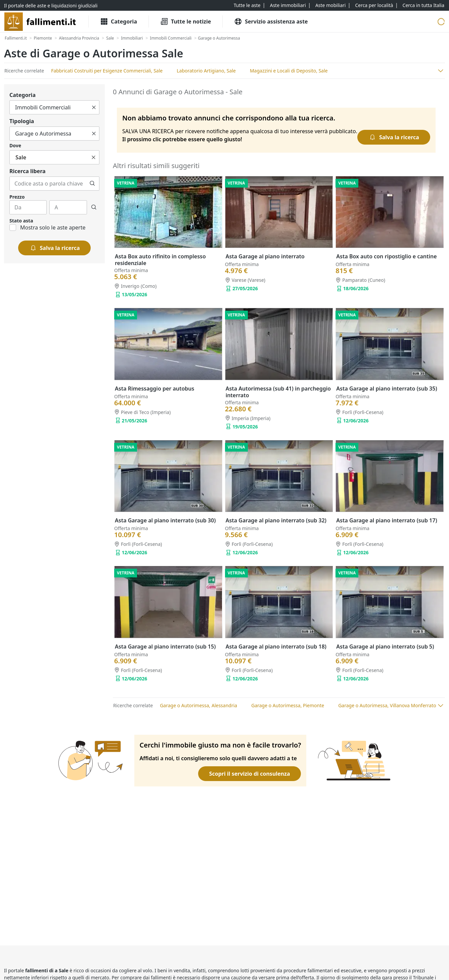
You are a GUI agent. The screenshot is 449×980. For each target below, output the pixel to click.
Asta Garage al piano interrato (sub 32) (276, 520)
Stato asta (21, 221)
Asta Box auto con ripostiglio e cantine (386, 256)
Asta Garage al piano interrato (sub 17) (387, 520)
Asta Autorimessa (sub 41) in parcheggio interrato (278, 392)
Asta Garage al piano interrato (265, 256)
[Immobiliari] (132, 38)
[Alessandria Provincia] (79, 38)
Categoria (23, 95)
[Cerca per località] (374, 5)
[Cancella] (94, 107)
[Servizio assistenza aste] (271, 21)
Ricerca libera (28, 171)
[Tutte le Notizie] (186, 21)
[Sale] (110, 38)
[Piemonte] (43, 38)
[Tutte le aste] (247, 5)
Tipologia (22, 121)
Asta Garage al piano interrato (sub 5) (385, 647)
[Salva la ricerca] (55, 248)
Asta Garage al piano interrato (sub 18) (276, 647)
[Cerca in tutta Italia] (423, 5)
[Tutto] (54, 107)
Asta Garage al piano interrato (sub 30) (165, 520)
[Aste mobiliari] (331, 5)
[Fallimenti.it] (16, 38)
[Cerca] (92, 184)
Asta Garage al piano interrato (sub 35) (387, 389)
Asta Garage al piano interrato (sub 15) (165, 647)
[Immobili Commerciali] (171, 38)
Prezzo (17, 197)
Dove (15, 145)
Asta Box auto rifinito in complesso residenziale (160, 260)
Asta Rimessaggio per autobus (154, 389)
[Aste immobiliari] (288, 5)
